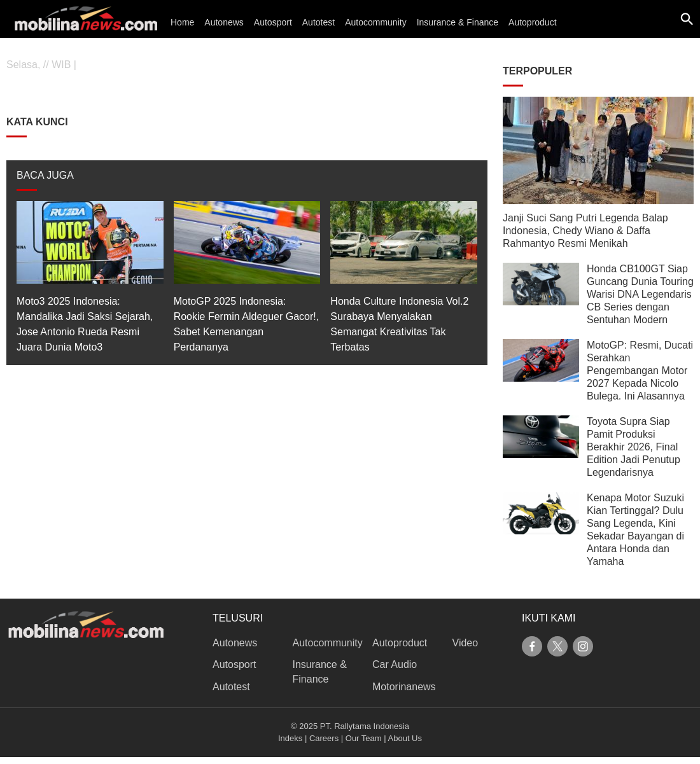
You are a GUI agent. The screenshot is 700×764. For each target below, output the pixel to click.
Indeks (290, 738)
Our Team (364, 738)
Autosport (273, 22)
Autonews (224, 22)
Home (182, 22)
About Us (405, 738)
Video (465, 643)
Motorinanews (404, 687)
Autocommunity (375, 22)
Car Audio (395, 664)
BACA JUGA (45, 175)
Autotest (318, 22)
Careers (324, 738)
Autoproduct (533, 22)
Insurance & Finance (458, 22)
